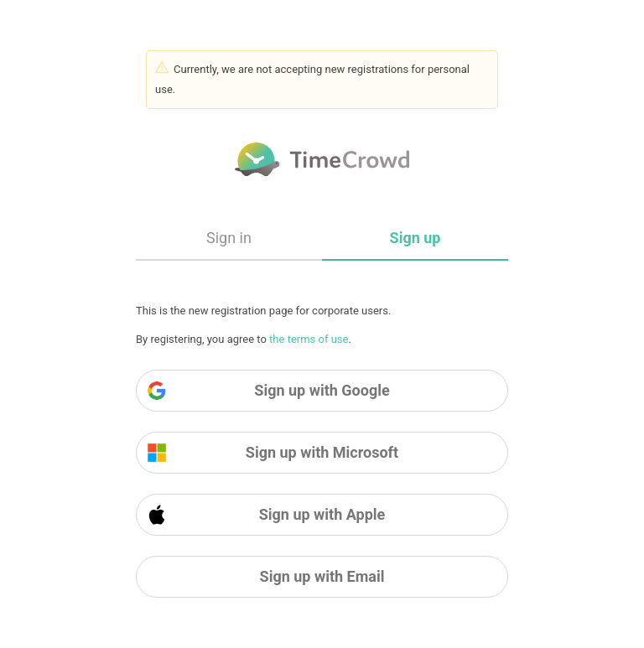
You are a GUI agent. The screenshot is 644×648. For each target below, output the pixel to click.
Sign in (229, 238)
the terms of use (309, 339)
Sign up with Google (268, 391)
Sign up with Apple (266, 515)
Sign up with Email (322, 576)
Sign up (415, 238)
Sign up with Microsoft (273, 453)
